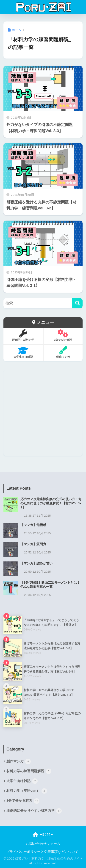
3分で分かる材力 (23, 801)
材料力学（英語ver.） (27, 791)
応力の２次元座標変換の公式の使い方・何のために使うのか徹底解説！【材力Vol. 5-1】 (51, 503)
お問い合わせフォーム (43, 844)
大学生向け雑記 (22, 781)
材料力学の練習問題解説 (29, 771)
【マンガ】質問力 (33, 544)
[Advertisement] (43, 413)
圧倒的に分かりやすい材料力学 (34, 811)
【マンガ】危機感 (33, 525)
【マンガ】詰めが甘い (36, 563)
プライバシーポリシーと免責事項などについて (42, 852)
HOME (43, 835)
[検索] (77, 303)
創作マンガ (19, 761)
